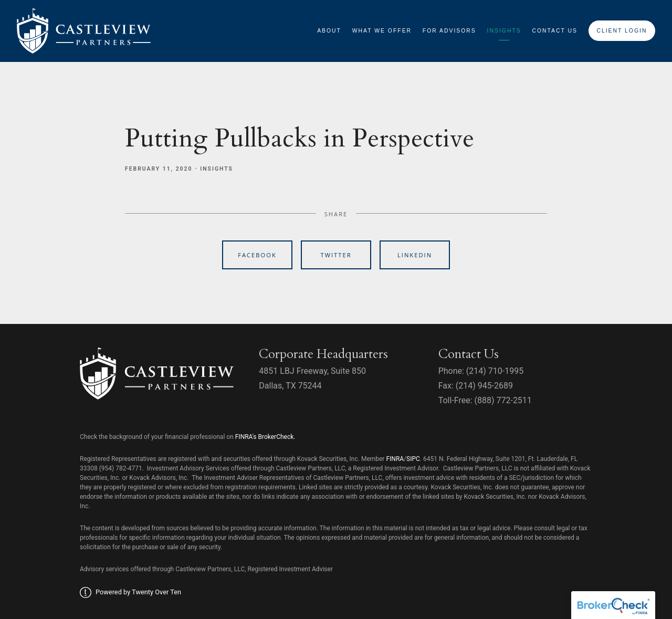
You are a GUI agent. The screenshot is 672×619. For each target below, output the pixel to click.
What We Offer (382, 31)
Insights (504, 31)
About (329, 31)
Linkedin (415, 255)
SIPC (413, 459)
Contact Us (555, 31)
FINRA (395, 459)
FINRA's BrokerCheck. (265, 437)
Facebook (257, 255)
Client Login (622, 31)
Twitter (336, 255)
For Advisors (449, 31)
